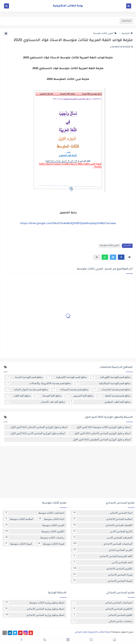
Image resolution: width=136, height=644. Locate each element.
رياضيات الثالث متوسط (34, 538)
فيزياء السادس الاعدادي (102, 575)
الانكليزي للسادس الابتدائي (102, 609)
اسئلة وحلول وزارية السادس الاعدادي (34, 615)
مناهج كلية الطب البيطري (100, 402)
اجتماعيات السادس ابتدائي (102, 603)
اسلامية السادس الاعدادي (102, 519)
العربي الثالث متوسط (105, 34)
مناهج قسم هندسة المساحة (71, 389)
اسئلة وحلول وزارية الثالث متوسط (34, 603)
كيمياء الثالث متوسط (18, 544)
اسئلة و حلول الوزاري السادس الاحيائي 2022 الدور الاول (102, 433)
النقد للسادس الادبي (102, 562)
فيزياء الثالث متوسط (51, 544)
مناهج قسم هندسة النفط (114, 396)
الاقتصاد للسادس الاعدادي (102, 525)
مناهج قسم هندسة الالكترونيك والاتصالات (39, 383)
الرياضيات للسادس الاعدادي (102, 544)
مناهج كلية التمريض (80, 396)
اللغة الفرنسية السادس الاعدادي (102, 556)
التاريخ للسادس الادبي (102, 531)
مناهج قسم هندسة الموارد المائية (27, 389)
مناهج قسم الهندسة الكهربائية (111, 377)
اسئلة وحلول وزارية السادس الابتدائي (34, 609)
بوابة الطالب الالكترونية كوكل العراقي (92, 632)
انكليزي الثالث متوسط (34, 531)
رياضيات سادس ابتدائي (102, 621)
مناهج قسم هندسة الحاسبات (112, 389)
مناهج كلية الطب (18, 396)
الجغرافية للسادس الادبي (102, 538)
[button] (121, 257)
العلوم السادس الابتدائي (102, 615)
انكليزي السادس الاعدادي (102, 569)
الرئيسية (127, 34)
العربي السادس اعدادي (102, 550)
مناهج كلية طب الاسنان (36, 402)
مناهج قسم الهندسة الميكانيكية (103, 383)
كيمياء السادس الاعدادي (102, 581)
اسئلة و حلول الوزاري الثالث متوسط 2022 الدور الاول (103, 427)
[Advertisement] (68, 473)
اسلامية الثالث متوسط (19, 519)
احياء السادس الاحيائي (102, 513)
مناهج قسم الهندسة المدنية (24, 377)
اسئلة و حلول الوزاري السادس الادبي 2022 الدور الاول (38, 433)
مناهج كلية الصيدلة (48, 396)
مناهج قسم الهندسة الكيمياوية (67, 377)
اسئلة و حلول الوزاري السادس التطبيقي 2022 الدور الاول (102, 439)
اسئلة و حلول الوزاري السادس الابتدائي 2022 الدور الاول (39, 427)
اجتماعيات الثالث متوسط (34, 513)
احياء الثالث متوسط (51, 519)
